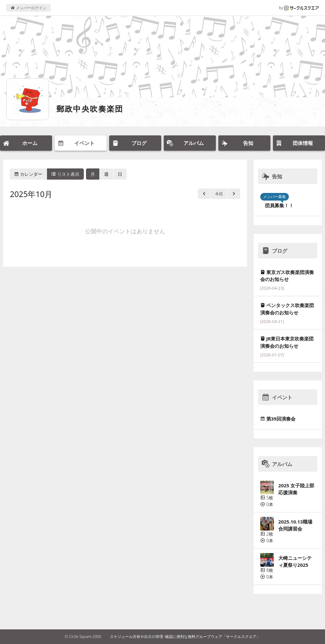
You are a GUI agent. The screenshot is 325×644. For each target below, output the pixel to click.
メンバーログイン (28, 8)
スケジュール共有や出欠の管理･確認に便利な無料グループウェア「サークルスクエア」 (185, 637)
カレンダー (28, 174)
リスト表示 (65, 174)
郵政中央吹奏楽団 (90, 109)
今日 (219, 194)
